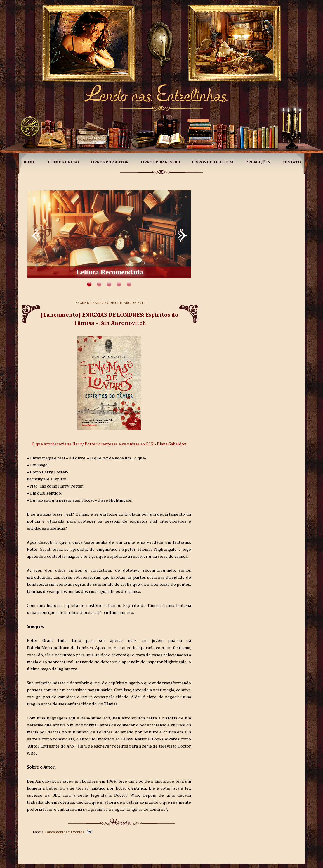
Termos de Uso (63, 162)
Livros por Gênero (160, 162)
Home (29, 162)
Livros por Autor (110, 162)
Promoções (258, 162)
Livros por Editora (213, 162)
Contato (292, 162)
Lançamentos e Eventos (64, 832)
